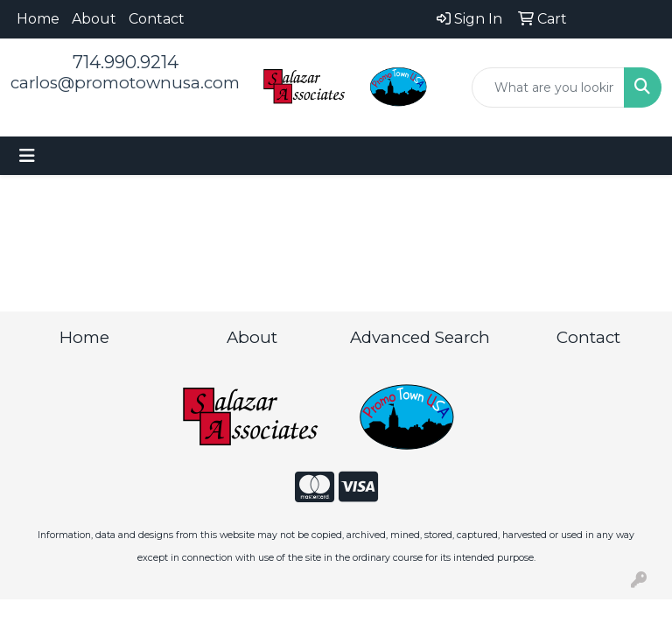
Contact (157, 19)
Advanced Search (420, 337)
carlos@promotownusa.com (125, 83)
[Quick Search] (548, 87)
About (94, 19)
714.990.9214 (126, 62)
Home (38, 19)
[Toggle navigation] (27, 156)
